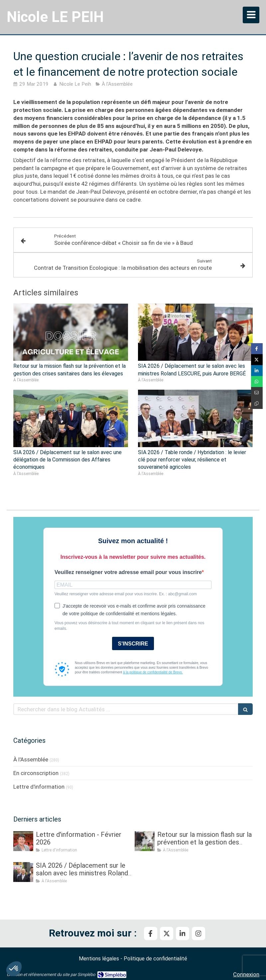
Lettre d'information (39, 787)
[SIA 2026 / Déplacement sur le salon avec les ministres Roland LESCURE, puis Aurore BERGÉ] (23, 872)
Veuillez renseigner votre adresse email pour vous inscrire (128, 572)
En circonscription (36, 773)
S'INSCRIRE (133, 644)
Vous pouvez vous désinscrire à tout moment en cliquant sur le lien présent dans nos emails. (129, 626)
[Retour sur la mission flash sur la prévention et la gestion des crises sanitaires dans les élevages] (145, 841)
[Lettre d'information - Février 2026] (23, 841)
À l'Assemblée (31, 759)
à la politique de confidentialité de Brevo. (153, 672)
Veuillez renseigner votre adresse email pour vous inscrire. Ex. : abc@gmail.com (126, 594)
